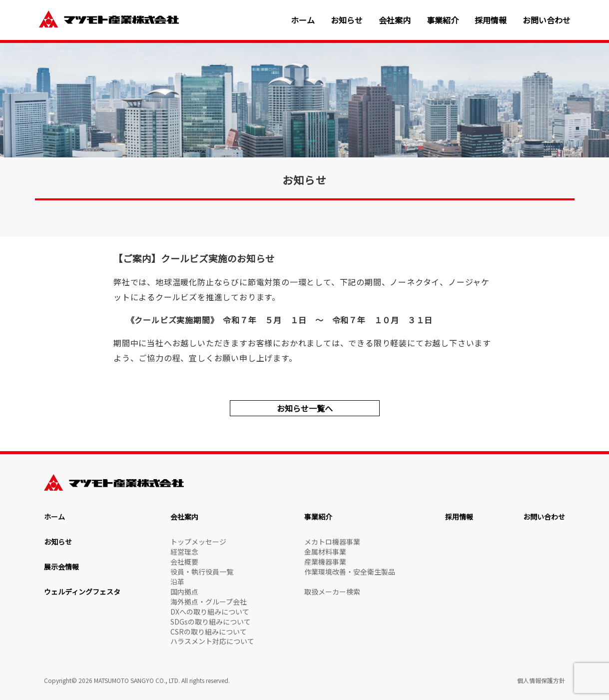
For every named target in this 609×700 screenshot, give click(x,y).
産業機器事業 (325, 562)
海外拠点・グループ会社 (209, 602)
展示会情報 (61, 567)
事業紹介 (443, 20)
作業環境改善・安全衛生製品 (350, 572)
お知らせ (347, 20)
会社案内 (395, 20)
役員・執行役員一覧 (202, 572)
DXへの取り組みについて (210, 612)
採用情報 (491, 20)
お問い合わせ (547, 20)
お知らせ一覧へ (305, 408)
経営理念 (184, 552)
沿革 (177, 582)
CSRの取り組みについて (209, 632)
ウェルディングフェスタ (82, 592)
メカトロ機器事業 (332, 542)
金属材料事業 (325, 552)
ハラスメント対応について (212, 641)
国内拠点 (184, 592)
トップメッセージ (198, 542)
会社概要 (184, 562)
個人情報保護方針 (541, 680)
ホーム (303, 20)
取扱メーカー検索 (332, 592)
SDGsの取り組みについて (211, 622)
